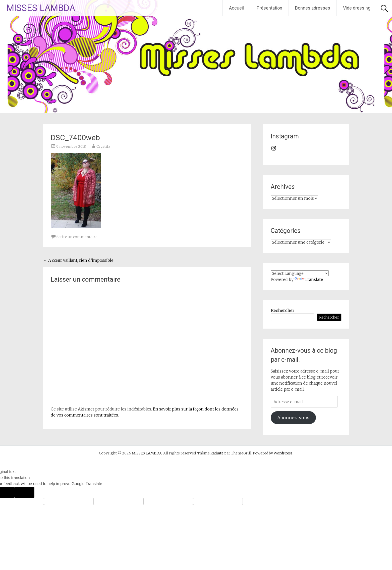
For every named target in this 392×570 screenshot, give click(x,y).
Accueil (236, 8)
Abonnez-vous (293, 418)
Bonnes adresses (313, 8)
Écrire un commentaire (77, 237)
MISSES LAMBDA (41, 8)
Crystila (103, 146)
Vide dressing (357, 8)
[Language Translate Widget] (300, 273)
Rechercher (283, 310)
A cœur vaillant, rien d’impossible (78, 260)
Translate (309, 279)
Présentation (269, 8)
